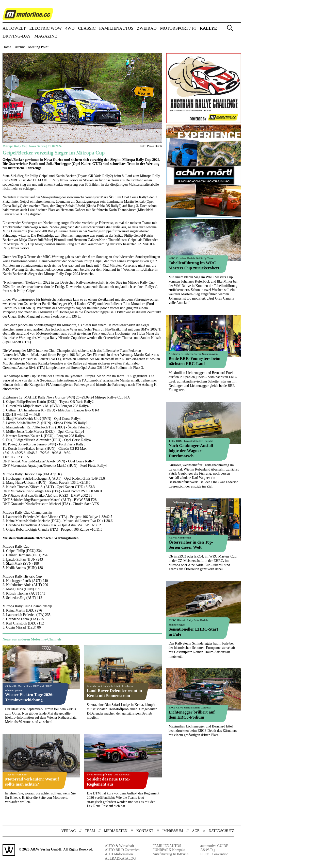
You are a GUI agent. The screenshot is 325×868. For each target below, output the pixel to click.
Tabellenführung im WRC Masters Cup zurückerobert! (195, 265)
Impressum (173, 831)
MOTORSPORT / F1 (178, 29)
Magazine (46, 36)
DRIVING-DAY (17, 36)
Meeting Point (38, 47)
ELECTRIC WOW (45, 29)
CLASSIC (87, 29)
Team (90, 831)
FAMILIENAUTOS (116, 29)
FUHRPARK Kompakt (169, 850)
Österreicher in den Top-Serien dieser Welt (191, 545)
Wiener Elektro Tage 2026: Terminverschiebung (29, 697)
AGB (196, 831)
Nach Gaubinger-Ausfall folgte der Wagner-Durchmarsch (191, 451)
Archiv (20, 47)
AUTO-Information (119, 854)
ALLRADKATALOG (120, 858)
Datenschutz (221, 831)
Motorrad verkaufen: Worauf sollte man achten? (32, 782)
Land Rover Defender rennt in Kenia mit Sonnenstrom (114, 693)
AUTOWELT (14, 29)
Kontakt (145, 831)
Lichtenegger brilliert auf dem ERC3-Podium (192, 715)
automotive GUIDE (214, 846)
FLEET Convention (214, 854)
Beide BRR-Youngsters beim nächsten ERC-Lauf (194, 361)
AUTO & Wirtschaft (119, 846)
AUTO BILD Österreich (122, 850)
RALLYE (208, 29)
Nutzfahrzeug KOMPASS (171, 854)
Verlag (69, 831)
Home (7, 47)
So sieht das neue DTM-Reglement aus (109, 782)
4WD (70, 29)
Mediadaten (116, 831)
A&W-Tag (208, 850)
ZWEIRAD (147, 29)
